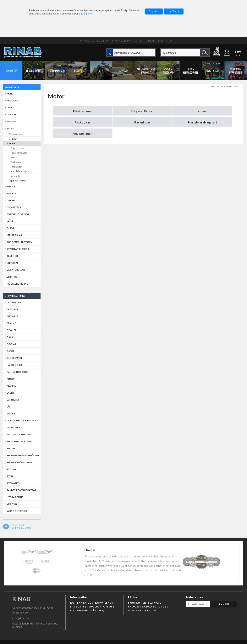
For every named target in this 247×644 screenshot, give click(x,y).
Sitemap (17, 627)
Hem (213, 86)
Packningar (142, 122)
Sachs (230, 86)
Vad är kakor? (86, 14)
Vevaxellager (82, 133)
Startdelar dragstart (202, 122)
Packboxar (82, 122)
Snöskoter (221, 86)
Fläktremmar (83, 111)
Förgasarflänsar (142, 111)
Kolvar (202, 111)
